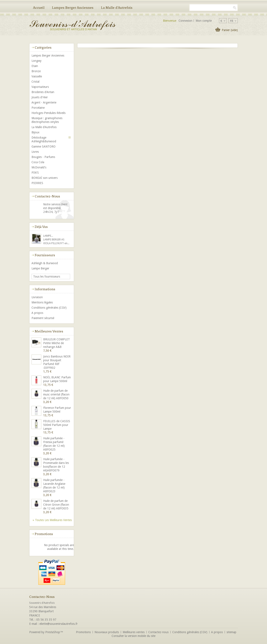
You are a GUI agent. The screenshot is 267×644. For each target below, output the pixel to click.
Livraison (37, 297)
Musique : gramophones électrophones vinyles (47, 120)
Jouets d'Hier (40, 97)
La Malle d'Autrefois (117, 8)
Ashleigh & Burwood (45, 263)
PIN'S (35, 173)
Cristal (35, 82)
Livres (35, 152)
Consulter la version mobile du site (133, 636)
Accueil (39, 8)
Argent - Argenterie (44, 102)
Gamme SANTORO (43, 146)
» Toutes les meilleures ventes (52, 520)
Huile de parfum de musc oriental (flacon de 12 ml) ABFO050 (56, 394)
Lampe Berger (40, 268)
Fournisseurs (45, 255)
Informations (45, 289)
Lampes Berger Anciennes (73, 8)
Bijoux (35, 132)
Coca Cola (38, 162)
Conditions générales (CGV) (49, 308)
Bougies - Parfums (43, 157)
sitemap (231, 632)
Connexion (185, 21)
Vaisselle (37, 76)
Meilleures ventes (49, 331)
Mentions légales (42, 302)
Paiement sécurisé (43, 318)
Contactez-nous (158, 632)
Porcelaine (38, 108)
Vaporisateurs (40, 87)
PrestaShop (53, 632)
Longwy (37, 61)
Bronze (36, 71)
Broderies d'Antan (43, 92)
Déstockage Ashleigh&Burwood (44, 139)
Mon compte (204, 21)
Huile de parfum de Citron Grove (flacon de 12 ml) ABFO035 (56, 505)
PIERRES (37, 183)
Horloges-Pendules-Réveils (48, 113)
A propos (37, 313)
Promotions (44, 534)
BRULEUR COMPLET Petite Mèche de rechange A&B (57, 343)
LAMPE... (48, 236)
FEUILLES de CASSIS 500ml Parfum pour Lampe (57, 425)
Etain (35, 66)
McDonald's (39, 167)
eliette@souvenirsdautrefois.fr (59, 624)
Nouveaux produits (107, 632)
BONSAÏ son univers (45, 178)
